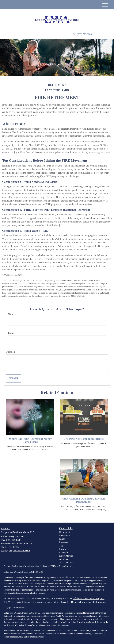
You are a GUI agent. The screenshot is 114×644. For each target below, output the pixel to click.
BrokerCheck (65, 566)
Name (11, 314)
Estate (62, 539)
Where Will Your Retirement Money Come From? (30, 440)
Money (63, 549)
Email (11, 333)
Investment (64, 535)
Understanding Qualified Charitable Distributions (84, 500)
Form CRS (38, 572)
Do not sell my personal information (88, 602)
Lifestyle (63, 552)
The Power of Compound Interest (84, 439)
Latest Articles (66, 556)
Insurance (64, 542)
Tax (61, 546)
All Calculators (66, 563)
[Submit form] (14, 378)
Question (10, 352)
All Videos (64, 559)
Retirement (64, 532)
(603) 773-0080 (83, 34)
